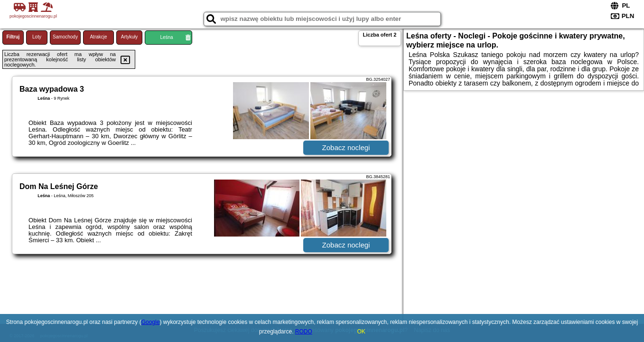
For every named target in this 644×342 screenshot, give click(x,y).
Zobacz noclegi (346, 147)
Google (151, 322)
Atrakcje (98, 37)
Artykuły (130, 37)
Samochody (65, 37)
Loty (37, 37)
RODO (304, 332)
